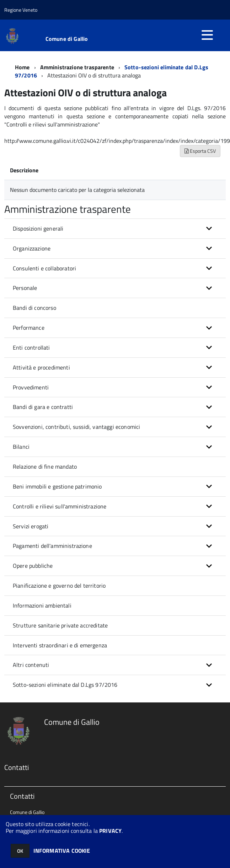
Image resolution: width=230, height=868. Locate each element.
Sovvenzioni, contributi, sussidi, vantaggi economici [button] (76, 427)
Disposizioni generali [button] (38, 228)
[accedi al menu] (207, 35)
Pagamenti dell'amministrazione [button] (52, 546)
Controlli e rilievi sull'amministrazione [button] (60, 506)
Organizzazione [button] (32, 248)
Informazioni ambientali (42, 605)
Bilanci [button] (21, 447)
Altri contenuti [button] (31, 665)
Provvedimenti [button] (31, 387)
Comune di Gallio (67, 39)
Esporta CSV (200, 151)
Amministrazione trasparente (77, 67)
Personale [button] (25, 288)
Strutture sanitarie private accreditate (60, 625)
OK (20, 851)
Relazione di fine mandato (45, 467)
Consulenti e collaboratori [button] (44, 268)
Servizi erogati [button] (31, 526)
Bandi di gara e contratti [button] (43, 407)
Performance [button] (29, 328)
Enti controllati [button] (31, 347)
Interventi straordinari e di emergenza (60, 645)
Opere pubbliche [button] (33, 566)
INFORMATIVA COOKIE (62, 851)
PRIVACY (110, 831)
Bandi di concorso (34, 308)
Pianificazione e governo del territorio (59, 586)
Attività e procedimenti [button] (41, 367)
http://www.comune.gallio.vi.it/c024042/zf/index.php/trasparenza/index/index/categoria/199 (117, 141)
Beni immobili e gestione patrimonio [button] (57, 486)
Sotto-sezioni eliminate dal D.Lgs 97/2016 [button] (65, 685)
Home (22, 67)
